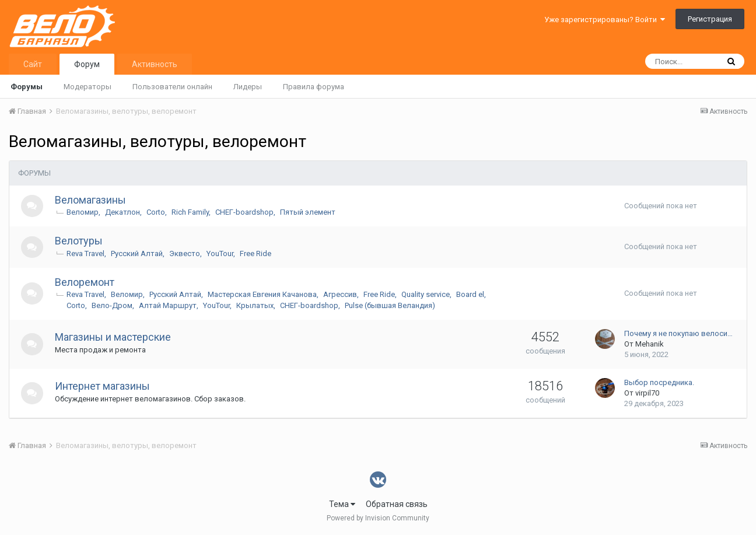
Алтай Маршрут (169, 305)
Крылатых (256, 305)
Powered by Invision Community (378, 518)
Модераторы (87, 87)
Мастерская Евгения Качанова (263, 294)
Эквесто (186, 253)
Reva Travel (87, 253)
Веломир (84, 212)
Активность (155, 64)
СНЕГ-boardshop (246, 212)
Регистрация (710, 19)
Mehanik (650, 344)
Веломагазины (92, 200)
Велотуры (80, 241)
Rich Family (191, 212)
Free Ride (257, 253)
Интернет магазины (104, 386)
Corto (157, 212)
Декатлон (124, 212)
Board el (471, 294)
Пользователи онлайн (172, 87)
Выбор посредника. (659, 382)
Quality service (427, 294)
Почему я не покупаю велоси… (678, 333)
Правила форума (314, 87)
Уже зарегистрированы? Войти (605, 20)
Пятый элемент (309, 212)
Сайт (33, 64)
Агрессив (341, 294)
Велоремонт (86, 282)
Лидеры (248, 87)
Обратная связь (397, 504)
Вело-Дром (113, 305)
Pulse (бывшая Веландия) (391, 305)
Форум (87, 64)
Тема (342, 504)
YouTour (221, 253)
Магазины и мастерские (114, 337)
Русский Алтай (138, 253)
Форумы (27, 87)
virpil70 (647, 393)
